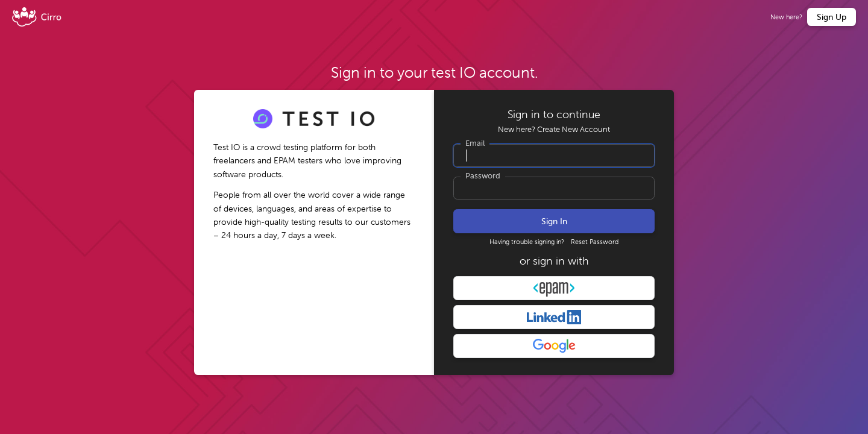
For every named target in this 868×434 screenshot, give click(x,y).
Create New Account (574, 129)
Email (475, 143)
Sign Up (832, 17)
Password (483, 176)
